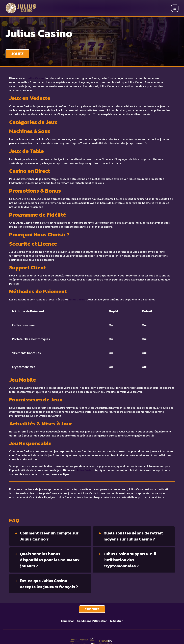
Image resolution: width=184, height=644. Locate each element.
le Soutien (117, 621)
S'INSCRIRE (92, 609)
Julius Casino (35, 78)
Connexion (68, 621)
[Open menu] (175, 8)
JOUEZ (17, 54)
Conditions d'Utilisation (92, 621)
